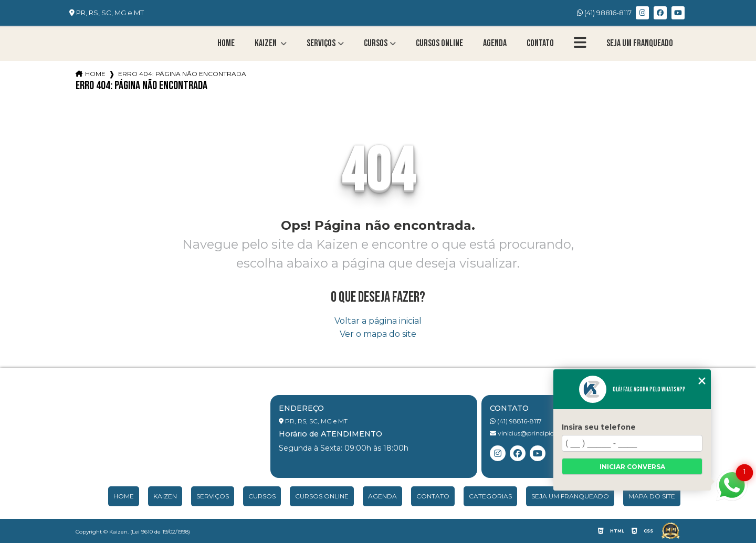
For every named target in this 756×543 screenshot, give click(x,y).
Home (226, 43)
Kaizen (266, 43)
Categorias (490, 496)
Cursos (376, 43)
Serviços (321, 43)
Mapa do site (652, 496)
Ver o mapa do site (378, 334)
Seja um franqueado (640, 43)
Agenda (495, 43)
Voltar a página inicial (378, 321)
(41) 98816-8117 (604, 13)
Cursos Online (439, 43)
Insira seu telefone (599, 427)
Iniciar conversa (632, 467)
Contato (540, 43)
